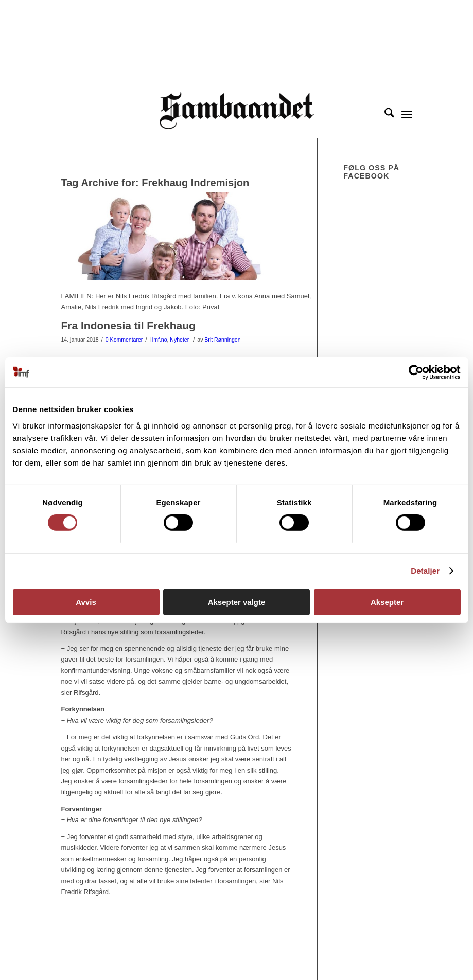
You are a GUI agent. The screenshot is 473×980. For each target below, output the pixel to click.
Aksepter (387, 602)
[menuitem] (384, 115)
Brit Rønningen (222, 340)
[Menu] (407, 115)
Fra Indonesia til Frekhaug (128, 325)
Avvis (86, 602)
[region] (237, 46)
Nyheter (179, 340)
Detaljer (425, 571)
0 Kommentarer (124, 340)
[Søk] (384, 115)
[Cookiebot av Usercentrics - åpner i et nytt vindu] (416, 372)
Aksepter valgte (237, 602)
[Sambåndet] (237, 115)
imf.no (160, 340)
